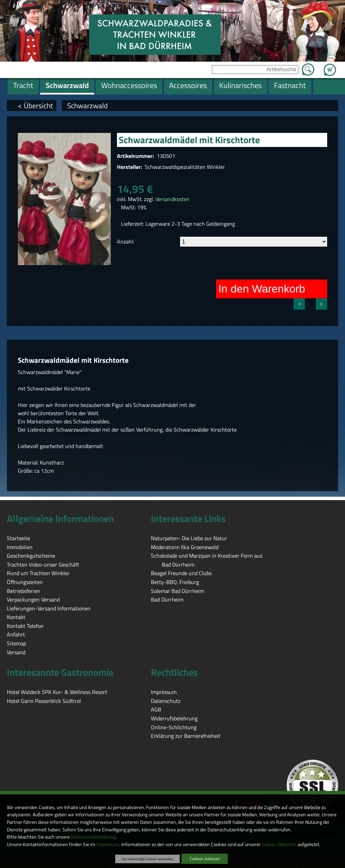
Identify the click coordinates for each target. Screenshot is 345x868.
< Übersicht (35, 106)
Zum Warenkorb (330, 66)
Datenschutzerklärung (93, 837)
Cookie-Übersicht (279, 844)
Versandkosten (172, 199)
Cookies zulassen (205, 859)
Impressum (108, 844)
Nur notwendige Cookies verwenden (147, 859)
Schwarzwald (87, 106)
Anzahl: (126, 241)
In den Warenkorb (262, 289)
